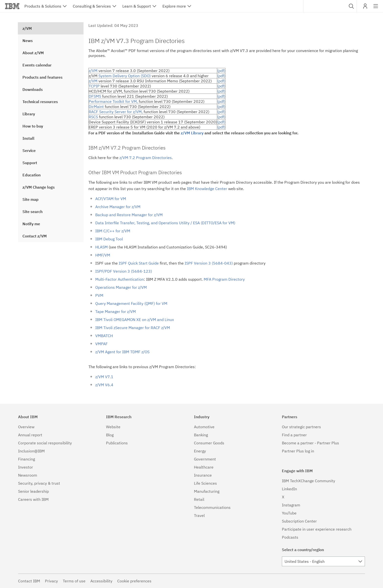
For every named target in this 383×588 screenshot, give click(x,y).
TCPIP (94, 86)
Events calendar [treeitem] (37, 65)
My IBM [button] (365, 8)
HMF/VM (103, 255)
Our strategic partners (301, 427)
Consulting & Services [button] (92, 6)
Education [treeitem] (32, 175)
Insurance (203, 475)
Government (205, 459)
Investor (26, 467)
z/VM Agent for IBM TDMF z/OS (122, 352)
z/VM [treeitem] (27, 28)
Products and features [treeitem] (43, 77)
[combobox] (330, 6)
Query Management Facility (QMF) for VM (131, 303)
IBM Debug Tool (109, 239)
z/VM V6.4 (104, 385)
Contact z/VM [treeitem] (35, 236)
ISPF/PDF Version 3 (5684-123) (124, 271)
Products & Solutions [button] (43, 6)
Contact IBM (29, 581)
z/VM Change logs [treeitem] (39, 187)
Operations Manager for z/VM (121, 287)
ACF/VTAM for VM (111, 199)
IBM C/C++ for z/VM (113, 231)
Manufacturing (207, 491)
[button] (351, 6)
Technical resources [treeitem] (40, 102)
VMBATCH (104, 336)
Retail (199, 499)
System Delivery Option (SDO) (125, 76)
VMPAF (101, 344)
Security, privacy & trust (39, 483)
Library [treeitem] (29, 114)
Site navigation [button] (376, 9)
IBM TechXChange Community (309, 481)
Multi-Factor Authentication (120, 279)
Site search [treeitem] (32, 212)
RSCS (93, 117)
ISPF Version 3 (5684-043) (209, 263)
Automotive (204, 427)
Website (113, 427)
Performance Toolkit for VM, (113, 101)
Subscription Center (299, 521)
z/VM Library (192, 133)
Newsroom (28, 475)
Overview (26, 427)
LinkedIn (289, 489)
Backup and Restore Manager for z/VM (129, 215)
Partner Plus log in (298, 451)
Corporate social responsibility (45, 443)
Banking (201, 435)
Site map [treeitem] (31, 199)
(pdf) (221, 71)
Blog (110, 435)
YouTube (289, 513)
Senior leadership (33, 491)
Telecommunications (212, 507)
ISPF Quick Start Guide (139, 263)
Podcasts (290, 537)
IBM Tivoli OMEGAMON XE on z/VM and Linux (135, 320)
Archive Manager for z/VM (118, 207)
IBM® (12, 6)
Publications (117, 443)
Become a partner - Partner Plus (310, 443)
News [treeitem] (28, 41)
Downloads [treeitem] (33, 89)
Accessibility (101, 581)
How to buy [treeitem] (33, 126)
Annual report (30, 435)
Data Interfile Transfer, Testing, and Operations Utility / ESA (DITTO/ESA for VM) (165, 223)
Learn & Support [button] (137, 6)
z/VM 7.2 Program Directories (146, 158)
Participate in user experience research (317, 529)
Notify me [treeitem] (31, 224)
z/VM (93, 71)
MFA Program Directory (224, 279)
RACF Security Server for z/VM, (116, 112)
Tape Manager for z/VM (116, 311)
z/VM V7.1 (104, 377)
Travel (199, 515)
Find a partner (294, 435)
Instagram (291, 505)
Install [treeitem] (28, 138)
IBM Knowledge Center (207, 189)
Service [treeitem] (29, 150)
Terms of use (74, 581)
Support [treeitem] (30, 163)
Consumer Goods (209, 443)
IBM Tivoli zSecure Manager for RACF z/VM (133, 328)
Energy (200, 451)
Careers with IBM (33, 499)
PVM (99, 295)
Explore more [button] (174, 6)
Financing (27, 459)
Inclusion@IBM (31, 451)
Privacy (51, 581)
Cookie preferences (134, 581)
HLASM (101, 247)
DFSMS (95, 96)
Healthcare (204, 467)
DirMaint (96, 107)
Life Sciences (205, 483)
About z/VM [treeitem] (33, 53)
